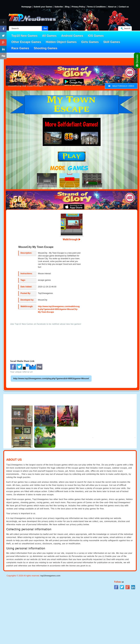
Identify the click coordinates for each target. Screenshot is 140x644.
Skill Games (112, 42)
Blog (67, 7)
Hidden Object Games (61, 42)
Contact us (124, 7)
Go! (45, 28)
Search (127, 28)
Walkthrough (72, 239)
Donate (137, 60)
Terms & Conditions (96, 7)
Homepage (26, 7)
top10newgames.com (50, 576)
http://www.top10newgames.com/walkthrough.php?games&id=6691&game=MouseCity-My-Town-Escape (59, 309)
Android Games (72, 36)
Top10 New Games (24, 36)
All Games (49, 36)
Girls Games (90, 42)
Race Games (20, 48)
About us (112, 7)
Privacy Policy (78, 7)
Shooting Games (46, 48)
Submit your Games (43, 7)
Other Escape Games (26, 42)
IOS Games (96, 36)
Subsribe (59, 7)
